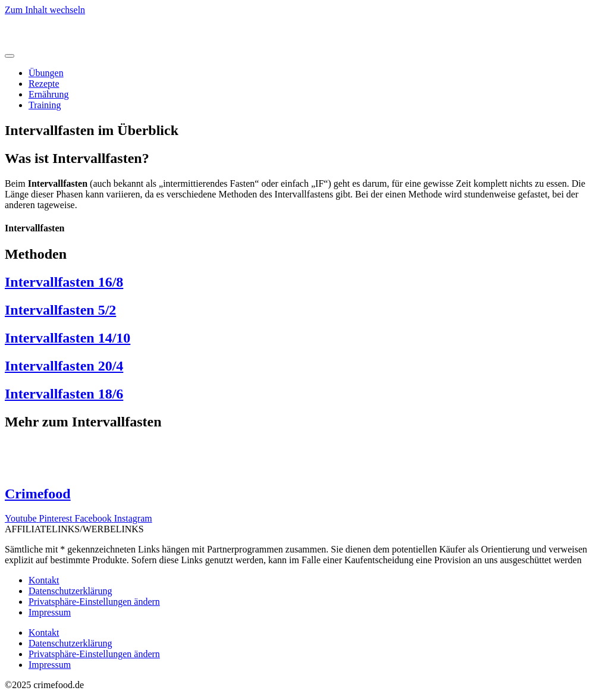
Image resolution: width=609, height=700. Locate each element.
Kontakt (44, 580)
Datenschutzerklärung (70, 591)
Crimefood (38, 494)
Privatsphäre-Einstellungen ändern (94, 602)
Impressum (50, 612)
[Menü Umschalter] (10, 56)
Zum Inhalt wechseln (45, 10)
